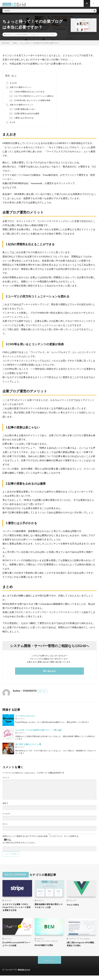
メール (6, 816)
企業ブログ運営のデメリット (19, 107)
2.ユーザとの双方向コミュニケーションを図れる (31, 98)
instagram (87, 942)
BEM (39, 945)
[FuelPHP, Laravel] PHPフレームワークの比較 (16, 948)
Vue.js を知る (74, 907)
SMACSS (54, 945)
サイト (5, 826)
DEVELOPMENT (23, 37)
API (81, 942)
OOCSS (48, 945)
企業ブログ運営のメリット (19, 90)
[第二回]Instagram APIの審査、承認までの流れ (80, 948)
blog (34, 37)
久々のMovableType (25, 718)
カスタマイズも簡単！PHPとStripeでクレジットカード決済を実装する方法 (17, 910)
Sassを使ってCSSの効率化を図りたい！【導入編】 (39, 732)
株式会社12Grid (25, 974)
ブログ (52, 37)
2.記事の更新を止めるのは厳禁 (24, 116)
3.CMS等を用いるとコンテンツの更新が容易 (30, 103)
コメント (6, 780)
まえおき (11, 85)
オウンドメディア (42, 37)
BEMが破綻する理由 (46, 949)
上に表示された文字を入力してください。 (20, 845)
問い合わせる (49, 673)
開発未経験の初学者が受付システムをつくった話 (49, 909)
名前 (5, 805)
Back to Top (50, 965)
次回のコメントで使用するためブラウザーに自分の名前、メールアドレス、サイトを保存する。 (41, 838)
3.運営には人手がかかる (21, 120)
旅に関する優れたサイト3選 (28, 746)
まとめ (10, 125)
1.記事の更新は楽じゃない (22, 112)
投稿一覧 (42, 693)
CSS (43, 945)
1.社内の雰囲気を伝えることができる (27, 94)
